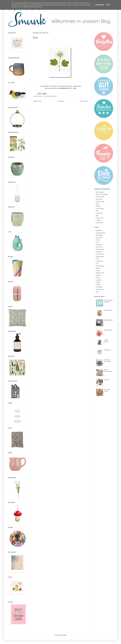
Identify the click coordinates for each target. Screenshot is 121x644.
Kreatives (99, 280)
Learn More (99, 5)
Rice (97, 216)
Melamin (99, 275)
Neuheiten (99, 231)
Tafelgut (99, 220)
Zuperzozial (100, 223)
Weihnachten (100, 256)
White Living (100, 289)
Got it (108, 5)
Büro (97, 292)
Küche (98, 240)
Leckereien (99, 287)
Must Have (99, 247)
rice (97, 263)
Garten (98, 282)
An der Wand (100, 249)
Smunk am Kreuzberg (107, 361)
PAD (97, 211)
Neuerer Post (37, 101)
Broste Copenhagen (102, 194)
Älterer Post (84, 101)
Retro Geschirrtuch (108, 370)
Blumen (40, 96)
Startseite (61, 101)
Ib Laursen (99, 199)
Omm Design (100, 209)
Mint (97, 204)
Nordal (98, 206)
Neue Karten (108, 310)
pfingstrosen (108, 330)
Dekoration (99, 235)
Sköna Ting (99, 218)
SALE (98, 259)
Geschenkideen (47, 96)
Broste (98, 278)
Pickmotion (99, 213)
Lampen (98, 285)
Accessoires (99, 261)
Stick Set (107, 380)
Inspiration (99, 252)
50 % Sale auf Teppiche (108, 301)
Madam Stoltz (100, 201)
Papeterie (54, 96)
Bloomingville (100, 192)
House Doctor (100, 197)
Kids (97, 242)
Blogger (64, 635)
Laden (98, 270)
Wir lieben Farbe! (107, 390)
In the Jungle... (107, 341)
